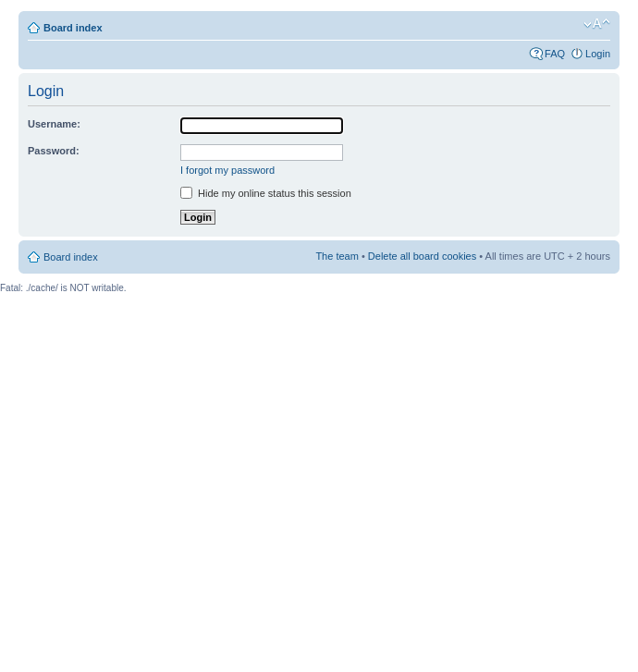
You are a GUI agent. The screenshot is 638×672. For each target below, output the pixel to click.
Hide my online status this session (266, 193)
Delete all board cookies (422, 256)
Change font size (597, 24)
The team (337, 256)
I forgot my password (227, 170)
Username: (54, 124)
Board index (73, 28)
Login (598, 54)
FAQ (555, 54)
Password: (54, 151)
